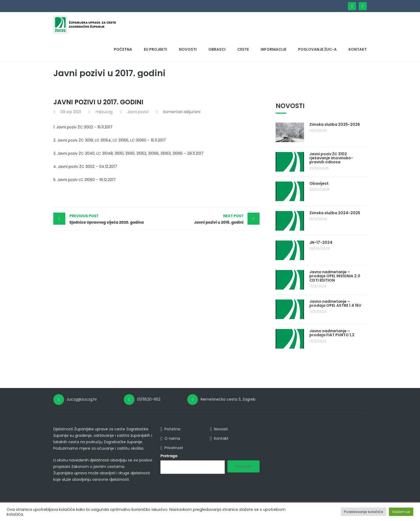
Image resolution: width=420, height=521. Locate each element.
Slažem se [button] (401, 512)
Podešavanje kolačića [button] (363, 512)
